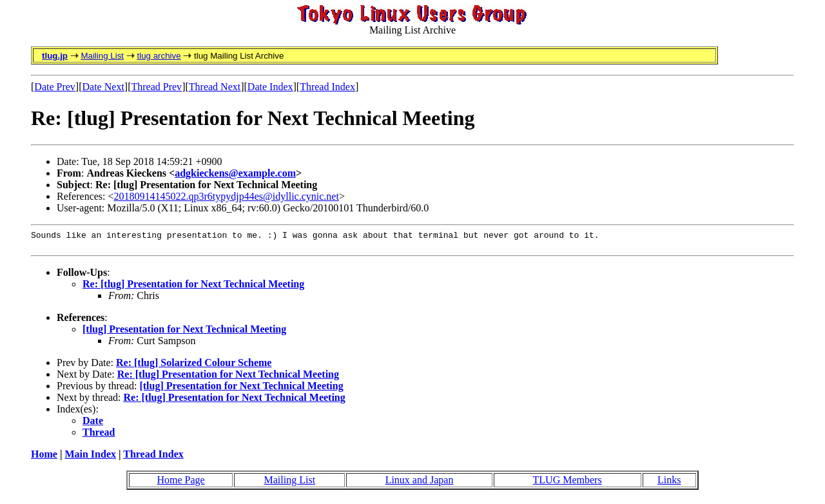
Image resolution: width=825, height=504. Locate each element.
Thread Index (327, 87)
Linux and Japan (420, 484)
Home (44, 458)
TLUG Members (568, 484)
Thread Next (215, 87)
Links (669, 484)
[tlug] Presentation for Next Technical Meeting (184, 333)
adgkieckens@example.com (235, 173)
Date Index (270, 87)
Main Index (90, 458)
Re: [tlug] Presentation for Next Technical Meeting (193, 288)
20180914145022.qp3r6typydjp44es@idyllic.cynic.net (227, 196)
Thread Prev (156, 87)
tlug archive (159, 56)
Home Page (180, 484)
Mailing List (102, 56)
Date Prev (55, 87)
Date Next (103, 87)
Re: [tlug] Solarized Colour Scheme (194, 366)
